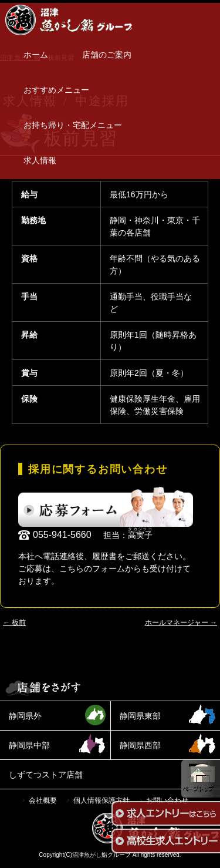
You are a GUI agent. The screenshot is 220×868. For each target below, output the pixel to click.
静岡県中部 (29, 745)
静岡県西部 (140, 745)
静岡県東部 (140, 716)
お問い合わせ (167, 800)
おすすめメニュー (56, 90)
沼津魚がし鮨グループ (101, 855)
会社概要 (43, 800)
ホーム (36, 55)
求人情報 (40, 160)
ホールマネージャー (181, 623)
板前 (14, 623)
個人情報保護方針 (101, 800)
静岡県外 (25, 716)
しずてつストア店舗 (46, 775)
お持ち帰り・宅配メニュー (73, 125)
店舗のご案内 (107, 55)
